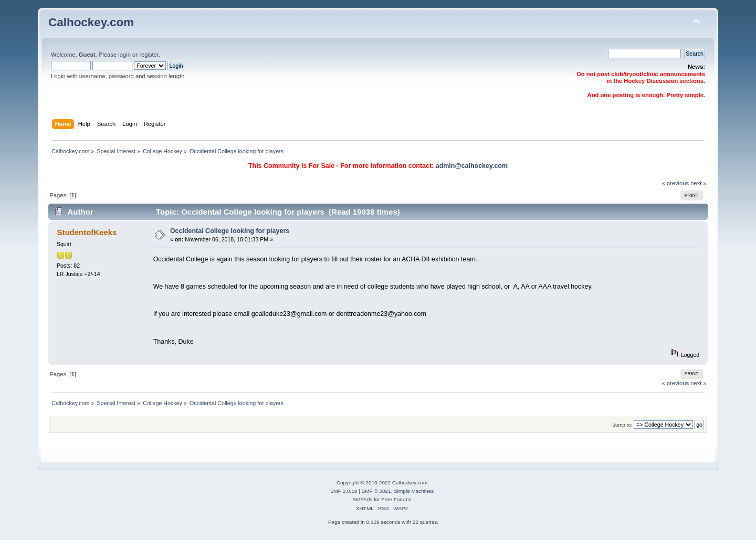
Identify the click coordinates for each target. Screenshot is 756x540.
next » (699, 183)
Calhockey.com (91, 22)
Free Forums (396, 499)
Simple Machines (414, 491)
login (124, 55)
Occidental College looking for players (230, 231)
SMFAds (363, 499)
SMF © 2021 (376, 491)
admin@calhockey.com (472, 166)
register (149, 55)
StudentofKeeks (87, 232)
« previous (675, 183)
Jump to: (622, 425)
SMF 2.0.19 (344, 491)
